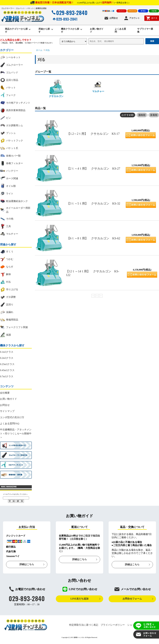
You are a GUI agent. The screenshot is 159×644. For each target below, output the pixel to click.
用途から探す (44, 31)
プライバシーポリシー (113, 625)
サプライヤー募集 (145, 31)
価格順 (142, 116)
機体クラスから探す (69, 31)
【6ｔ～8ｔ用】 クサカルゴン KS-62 (93, 239)
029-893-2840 (69, 13)
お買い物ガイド (96, 31)
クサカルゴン (56, 89)
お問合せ (111, 18)
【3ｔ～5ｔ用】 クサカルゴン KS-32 (93, 204)
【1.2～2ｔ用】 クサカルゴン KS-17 (93, 134)
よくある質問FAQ (10, 424)
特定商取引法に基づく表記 (84, 625)
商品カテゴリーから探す (16, 31)
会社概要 (5, 393)
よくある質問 (121, 31)
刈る (48, 51)
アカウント (132, 18)
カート (152, 18)
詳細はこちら (27, 565)
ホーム (39, 51)
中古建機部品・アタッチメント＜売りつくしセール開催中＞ (16, 434)
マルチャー (98, 87)
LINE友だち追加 (79, 599)
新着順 (154, 116)
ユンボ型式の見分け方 (12, 418)
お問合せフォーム (132, 599)
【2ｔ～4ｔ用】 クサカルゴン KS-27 (93, 169)
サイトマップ (7, 412)
